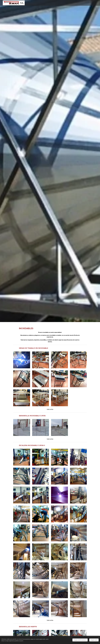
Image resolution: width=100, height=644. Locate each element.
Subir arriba (50, 409)
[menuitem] (91, 3)
